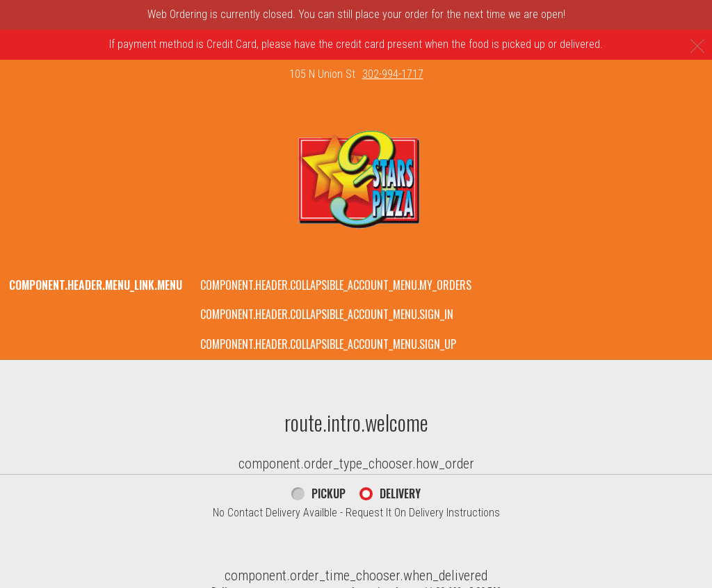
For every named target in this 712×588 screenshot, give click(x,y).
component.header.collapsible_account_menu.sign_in (327, 314)
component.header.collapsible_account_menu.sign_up (328, 344)
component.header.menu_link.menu (96, 285)
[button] (356, 180)
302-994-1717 (393, 74)
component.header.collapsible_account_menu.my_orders (336, 285)
